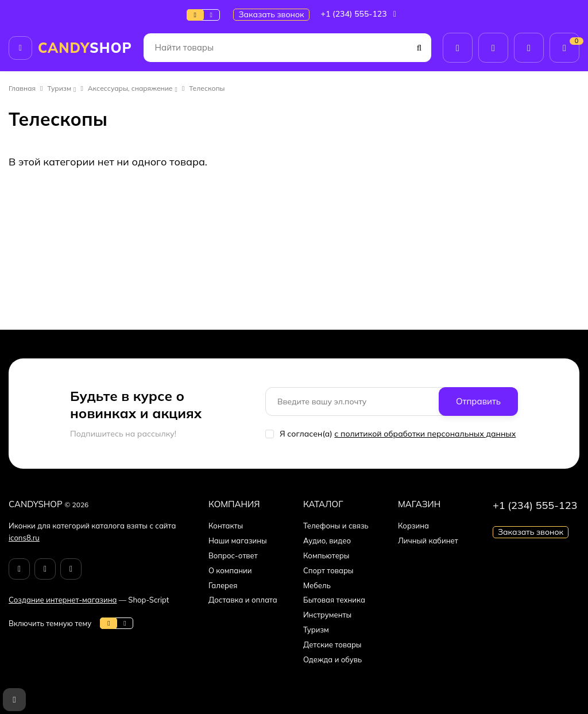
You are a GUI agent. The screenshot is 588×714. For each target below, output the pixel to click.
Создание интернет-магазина (63, 600)
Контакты (226, 526)
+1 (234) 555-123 (360, 14)
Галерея (223, 585)
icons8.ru (24, 538)
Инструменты (327, 615)
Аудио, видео (327, 541)
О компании (230, 570)
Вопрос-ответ (233, 555)
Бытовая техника (334, 600)
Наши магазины (238, 541)
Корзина (413, 526)
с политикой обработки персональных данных (425, 434)
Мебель (317, 585)
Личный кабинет (428, 541)
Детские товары (332, 644)
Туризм (60, 88)
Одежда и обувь (332, 659)
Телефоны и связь (336, 526)
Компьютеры (326, 555)
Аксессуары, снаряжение (130, 88)
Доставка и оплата (243, 600)
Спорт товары (328, 570)
